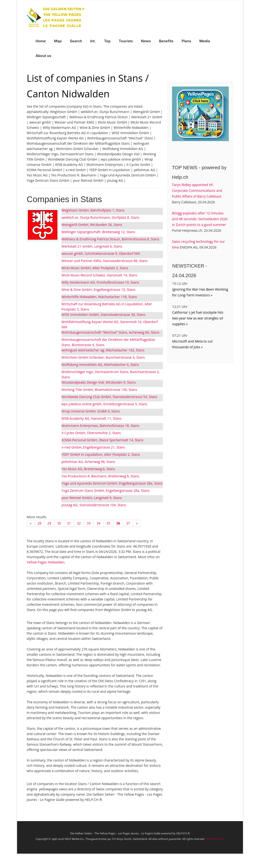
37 (128, 523)
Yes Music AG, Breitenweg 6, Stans (88, 469)
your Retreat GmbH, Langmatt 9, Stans (92, 498)
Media (205, 41)
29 (49, 523)
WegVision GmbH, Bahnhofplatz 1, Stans (93, 210)
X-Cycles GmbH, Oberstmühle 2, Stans (91, 433)
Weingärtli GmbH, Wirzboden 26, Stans (92, 225)
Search (76, 41)
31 (69, 523)
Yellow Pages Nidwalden (46, 562)
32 (79, 523)
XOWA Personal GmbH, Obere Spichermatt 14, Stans (102, 440)
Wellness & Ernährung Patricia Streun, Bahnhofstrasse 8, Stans (110, 239)
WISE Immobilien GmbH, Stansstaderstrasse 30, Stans (103, 315)
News (146, 41)
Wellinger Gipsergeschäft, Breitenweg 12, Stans (98, 232)
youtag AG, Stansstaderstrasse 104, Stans (94, 505)
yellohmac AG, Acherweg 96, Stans (88, 462)
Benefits (166, 41)
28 (39, 523)
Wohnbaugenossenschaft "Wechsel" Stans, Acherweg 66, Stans (110, 332)
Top (107, 41)
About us (43, 56)
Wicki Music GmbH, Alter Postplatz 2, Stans (95, 268)
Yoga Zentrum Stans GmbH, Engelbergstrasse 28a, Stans (105, 490)
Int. (93, 41)
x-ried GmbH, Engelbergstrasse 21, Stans (93, 447)
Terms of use (215, 839)
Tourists (126, 41)
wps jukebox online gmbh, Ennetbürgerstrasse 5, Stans (104, 404)
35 (108, 523)
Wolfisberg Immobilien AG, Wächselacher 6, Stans (100, 365)
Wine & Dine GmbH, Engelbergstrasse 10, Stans (99, 290)
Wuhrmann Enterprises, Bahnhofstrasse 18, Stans (100, 426)
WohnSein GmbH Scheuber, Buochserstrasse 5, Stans (103, 357)
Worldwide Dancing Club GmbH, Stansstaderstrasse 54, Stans (109, 397)
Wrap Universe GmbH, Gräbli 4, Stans (91, 411)
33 (89, 523)
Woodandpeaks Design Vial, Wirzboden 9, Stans (99, 382)
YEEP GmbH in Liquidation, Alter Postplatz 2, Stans (101, 454)
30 (59, 523)
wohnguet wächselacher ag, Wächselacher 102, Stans (103, 350)
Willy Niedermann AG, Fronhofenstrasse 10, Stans (100, 282)
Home (41, 41)
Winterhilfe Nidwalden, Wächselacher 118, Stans (99, 297)
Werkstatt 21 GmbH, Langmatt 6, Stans (92, 246)
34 (99, 523)
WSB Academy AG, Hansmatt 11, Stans (92, 418)
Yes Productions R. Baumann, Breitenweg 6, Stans (100, 476)
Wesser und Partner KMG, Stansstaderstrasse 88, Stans (105, 261)
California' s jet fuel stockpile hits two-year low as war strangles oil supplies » (198, 318)
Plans (186, 41)
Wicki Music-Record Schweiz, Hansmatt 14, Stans (99, 275)
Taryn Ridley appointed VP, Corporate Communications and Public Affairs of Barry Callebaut (197, 190)
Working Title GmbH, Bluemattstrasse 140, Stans (99, 390)
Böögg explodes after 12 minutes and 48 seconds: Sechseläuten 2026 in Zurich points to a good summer (200, 219)
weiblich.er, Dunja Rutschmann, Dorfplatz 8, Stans (100, 217)
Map (58, 41)
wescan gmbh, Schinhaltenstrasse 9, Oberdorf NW (101, 253)
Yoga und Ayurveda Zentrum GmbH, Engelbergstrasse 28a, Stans (112, 483)
